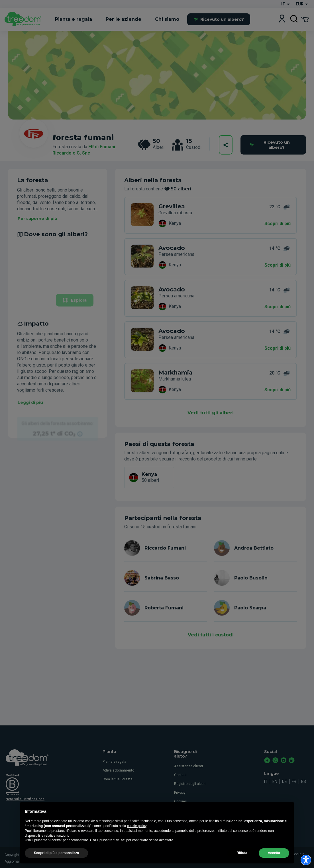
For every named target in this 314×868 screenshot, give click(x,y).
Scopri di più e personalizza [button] (56, 853)
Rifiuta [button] (242, 853)
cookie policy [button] (137, 826)
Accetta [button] (274, 853)
